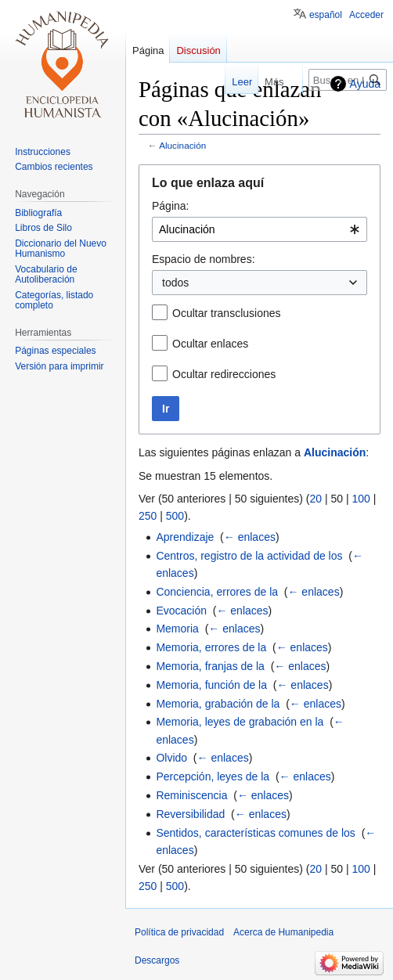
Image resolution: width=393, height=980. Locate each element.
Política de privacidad (179, 932)
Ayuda (365, 84)
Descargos (157, 960)
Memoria (177, 629)
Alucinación (182, 145)
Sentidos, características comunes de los (255, 833)
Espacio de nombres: (204, 259)
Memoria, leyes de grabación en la (240, 722)
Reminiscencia (191, 795)
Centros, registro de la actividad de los (249, 556)
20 (315, 499)
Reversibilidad (190, 814)
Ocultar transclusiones (227, 313)
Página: (170, 206)
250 (148, 516)
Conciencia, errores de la (217, 592)
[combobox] (260, 229)
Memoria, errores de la (211, 647)
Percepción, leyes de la (213, 776)
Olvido (171, 758)
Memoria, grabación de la (218, 704)
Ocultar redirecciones (224, 374)
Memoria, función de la (211, 685)
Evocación (181, 611)
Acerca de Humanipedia (283, 932)
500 (175, 516)
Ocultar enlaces (210, 344)
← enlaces (250, 537)
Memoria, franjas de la (210, 666)
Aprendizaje (185, 537)
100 (361, 499)
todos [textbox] (175, 283)
